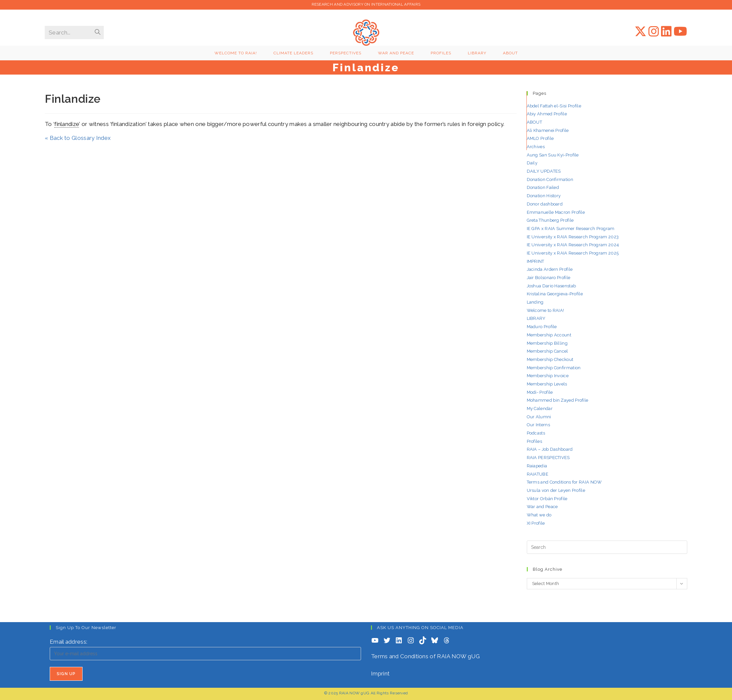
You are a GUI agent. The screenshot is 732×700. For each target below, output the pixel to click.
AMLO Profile (540, 138)
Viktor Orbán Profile (547, 499)
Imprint (380, 673)
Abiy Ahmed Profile (547, 114)
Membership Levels (547, 384)
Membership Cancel (548, 351)
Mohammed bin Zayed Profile (558, 400)
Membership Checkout (550, 359)
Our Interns (538, 425)
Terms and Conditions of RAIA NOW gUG (425, 656)
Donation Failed (543, 187)
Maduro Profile (542, 327)
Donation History (544, 196)
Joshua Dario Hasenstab (551, 286)
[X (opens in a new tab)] (640, 31)
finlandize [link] (67, 124)
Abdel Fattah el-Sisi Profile (554, 106)
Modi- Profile (540, 392)
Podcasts (536, 433)
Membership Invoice (548, 376)
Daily (532, 163)
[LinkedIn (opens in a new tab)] (666, 31)
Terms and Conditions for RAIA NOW (564, 482)
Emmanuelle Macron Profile (556, 212)
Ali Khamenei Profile (548, 130)
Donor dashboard (545, 204)
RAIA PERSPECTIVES (548, 458)
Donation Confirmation (550, 179)
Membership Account (549, 335)
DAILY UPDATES (544, 171)
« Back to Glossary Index (78, 138)
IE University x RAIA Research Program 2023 (573, 237)
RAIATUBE (538, 474)
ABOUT (535, 122)
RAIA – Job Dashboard (550, 449)
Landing (535, 302)
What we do (539, 515)
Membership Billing (547, 343)
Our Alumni (539, 417)
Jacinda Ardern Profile (550, 269)
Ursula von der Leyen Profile (556, 490)
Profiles (534, 441)
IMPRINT (536, 261)
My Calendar (540, 408)
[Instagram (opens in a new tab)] (654, 31)
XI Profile (536, 523)
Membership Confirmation (554, 368)
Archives (536, 147)
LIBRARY (536, 318)
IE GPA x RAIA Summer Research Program (571, 229)
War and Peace (542, 507)
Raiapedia (537, 466)
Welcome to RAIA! (546, 310)
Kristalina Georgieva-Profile (555, 294)
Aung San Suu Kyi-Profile (553, 155)
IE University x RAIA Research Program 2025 (573, 253)
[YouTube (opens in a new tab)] (680, 31)
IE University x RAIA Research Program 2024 (573, 245)
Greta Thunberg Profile (550, 220)
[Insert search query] (607, 547)
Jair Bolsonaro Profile (549, 278)
